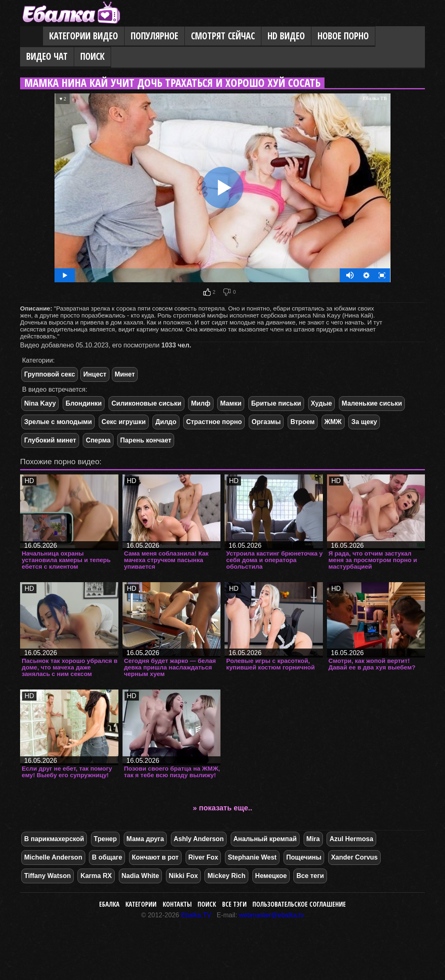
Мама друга (145, 839)
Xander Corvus (354, 857)
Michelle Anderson (53, 857)
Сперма (98, 440)
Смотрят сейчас (223, 36)
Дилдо (166, 422)
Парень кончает (146, 440)
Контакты (177, 904)
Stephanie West (252, 857)
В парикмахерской (54, 839)
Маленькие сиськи (372, 403)
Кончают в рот (155, 857)
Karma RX (96, 876)
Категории (141, 904)
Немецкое (271, 876)
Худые (322, 403)
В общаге (107, 857)
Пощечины (304, 857)
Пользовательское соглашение (299, 904)
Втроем (303, 422)
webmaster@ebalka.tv (271, 915)
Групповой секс (50, 374)
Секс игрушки (124, 422)
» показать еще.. (223, 808)
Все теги (310, 876)
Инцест (95, 374)
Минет (125, 374)
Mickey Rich (226, 876)
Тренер (105, 839)
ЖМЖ (333, 422)
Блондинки (84, 403)
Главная (32, 36)
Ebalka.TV (196, 915)
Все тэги (234, 904)
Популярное (154, 36)
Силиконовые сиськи (146, 403)
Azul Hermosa (351, 839)
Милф (201, 403)
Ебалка (109, 904)
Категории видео (84, 36)
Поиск (92, 56)
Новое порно (343, 36)
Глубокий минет (50, 440)
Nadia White (141, 876)
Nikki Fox (183, 876)
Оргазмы (266, 422)
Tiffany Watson (48, 876)
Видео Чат (47, 56)
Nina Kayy (40, 403)
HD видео (286, 36)
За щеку (364, 422)
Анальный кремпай (265, 839)
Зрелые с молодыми (58, 422)
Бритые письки (276, 403)
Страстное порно (214, 422)
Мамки (231, 403)
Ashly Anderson (199, 839)
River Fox (203, 857)
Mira (313, 839)
